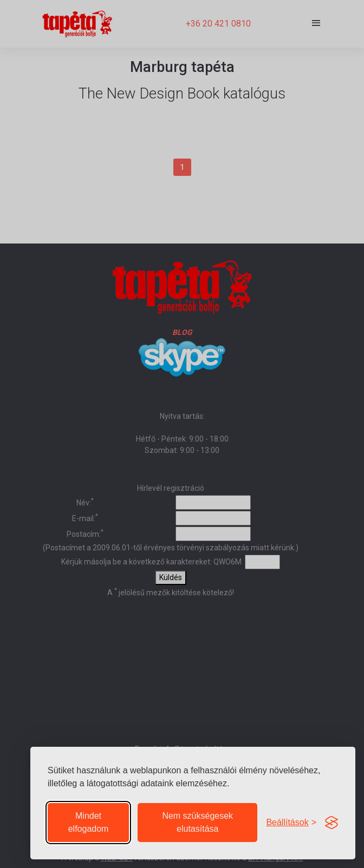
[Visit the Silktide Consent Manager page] (331, 823)
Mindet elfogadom (89, 822)
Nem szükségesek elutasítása (197, 822)
